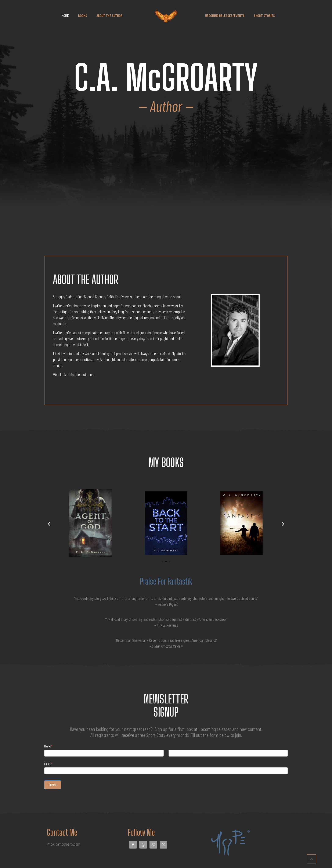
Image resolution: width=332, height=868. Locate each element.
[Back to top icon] (311, 859)
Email (48, 764)
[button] (49, 524)
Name (48, 746)
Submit (53, 785)
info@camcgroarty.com (63, 844)
